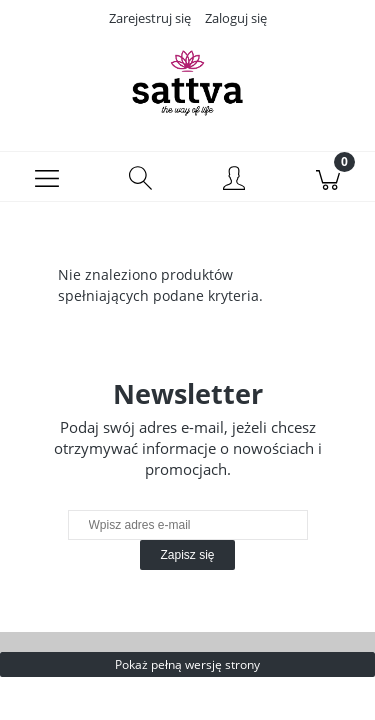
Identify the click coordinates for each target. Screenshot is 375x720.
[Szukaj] (141, 177)
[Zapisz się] (187, 555)
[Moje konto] (235, 180)
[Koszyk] (328, 177)
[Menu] (47, 177)
